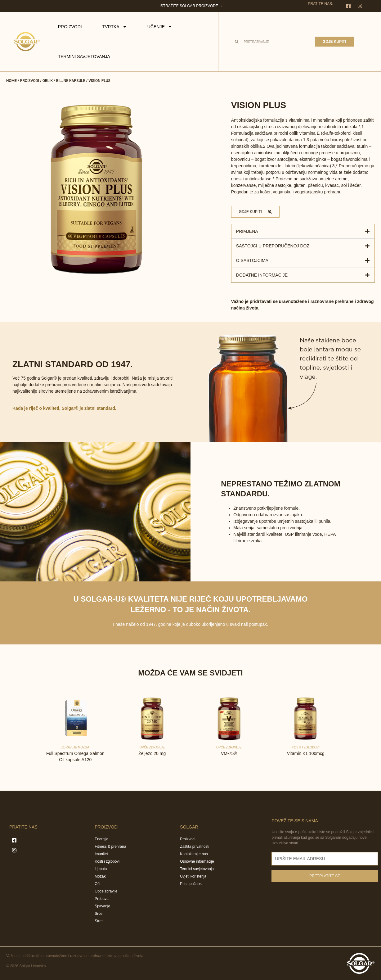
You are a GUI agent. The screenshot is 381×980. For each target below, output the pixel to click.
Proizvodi (70, 27)
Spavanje (102, 906)
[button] (303, 231)
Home (11, 81)
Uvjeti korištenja (193, 876)
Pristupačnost (191, 884)
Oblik (48, 81)
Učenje (160, 27)
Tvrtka (115, 27)
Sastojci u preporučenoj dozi (273, 246)
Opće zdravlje (152, 747)
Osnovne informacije (197, 861)
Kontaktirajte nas (194, 854)
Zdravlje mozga (75, 747)
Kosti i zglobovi (306, 747)
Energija (101, 839)
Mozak (100, 876)
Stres (99, 921)
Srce (99, 914)
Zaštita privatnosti (195, 847)
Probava (102, 899)
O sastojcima (252, 260)
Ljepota (101, 869)
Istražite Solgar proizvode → (191, 6)
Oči (97, 884)
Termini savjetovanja (84, 56)
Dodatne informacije (262, 275)
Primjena (247, 231)
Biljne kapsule (71, 81)
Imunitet (101, 854)
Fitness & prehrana (110, 847)
